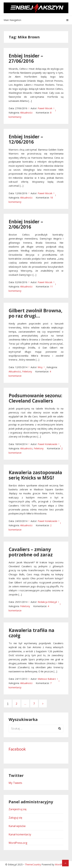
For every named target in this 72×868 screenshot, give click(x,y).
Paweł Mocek (45, 108)
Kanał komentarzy (20, 834)
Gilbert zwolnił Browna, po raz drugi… (36, 313)
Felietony (27, 371)
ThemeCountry (33, 864)
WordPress (61, 864)
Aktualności (26, 113)
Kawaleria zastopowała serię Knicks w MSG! (35, 475)
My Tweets (15, 783)
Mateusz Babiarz (47, 679)
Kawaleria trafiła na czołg (31, 633)
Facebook (17, 749)
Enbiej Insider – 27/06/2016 (26, 58)
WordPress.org (18, 843)
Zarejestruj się (18, 809)
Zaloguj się (15, 818)
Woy (40, 367)
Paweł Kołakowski (48, 444)
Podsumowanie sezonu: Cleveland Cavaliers (35, 398)
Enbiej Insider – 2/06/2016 (26, 224)
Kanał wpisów (17, 826)
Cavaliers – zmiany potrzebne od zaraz (31, 552)
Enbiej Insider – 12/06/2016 (26, 139)
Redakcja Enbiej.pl (47, 602)
